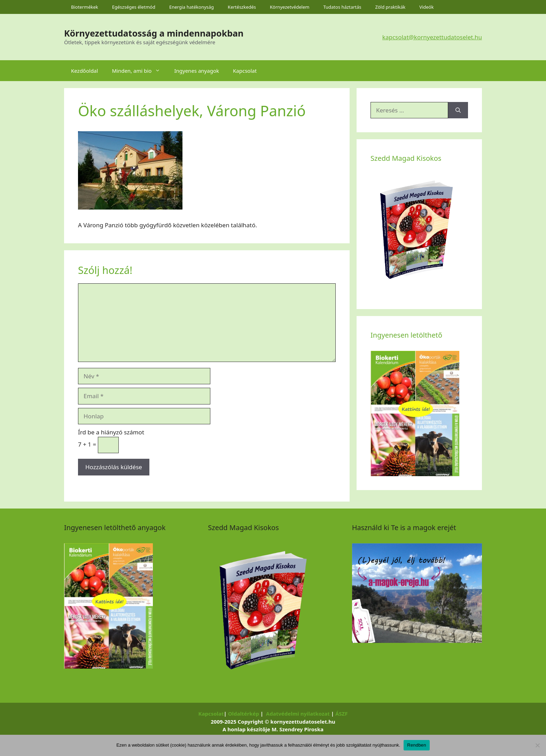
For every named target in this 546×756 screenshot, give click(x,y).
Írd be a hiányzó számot (111, 432)
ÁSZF (342, 714)
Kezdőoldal (84, 71)
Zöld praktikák (391, 7)
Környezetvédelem (290, 7)
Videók (426, 7)
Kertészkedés (242, 7)
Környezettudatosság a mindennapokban (154, 33)
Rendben (417, 745)
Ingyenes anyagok (197, 71)
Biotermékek (85, 7)
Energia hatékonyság (192, 7)
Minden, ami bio (139, 71)
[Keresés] (458, 110)
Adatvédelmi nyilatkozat (298, 714)
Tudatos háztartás (342, 7)
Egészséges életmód (134, 7)
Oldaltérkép (244, 714)
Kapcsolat (245, 71)
